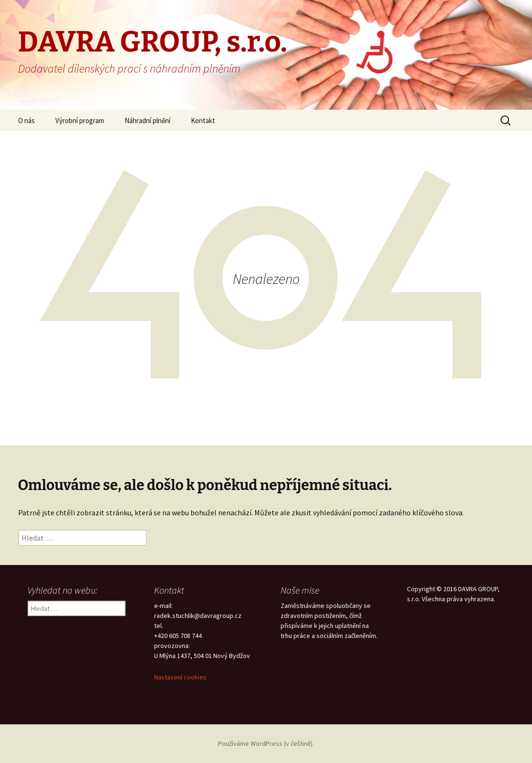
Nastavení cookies (180, 677)
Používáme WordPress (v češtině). (266, 743)
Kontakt (203, 120)
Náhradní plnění (147, 120)
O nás (26, 120)
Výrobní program (80, 120)
